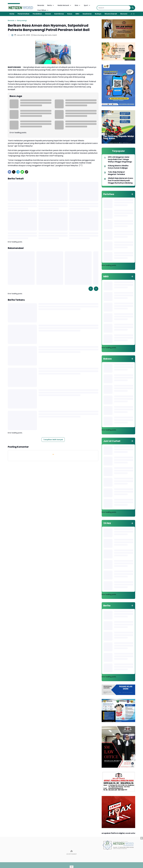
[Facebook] (9, 172)
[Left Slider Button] (91, 289)
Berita (51, 5)
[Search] (114, 8)
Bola (78, 5)
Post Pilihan (43, 10)
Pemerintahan (24, 14)
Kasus (70, 14)
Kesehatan (87, 14)
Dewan (48, 14)
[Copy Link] (26, 172)
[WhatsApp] (22, 172)
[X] (14, 172)
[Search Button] (133, 8)
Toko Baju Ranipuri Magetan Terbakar (117, 173)
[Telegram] (18, 172)
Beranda (41, 5)
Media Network (65, 5)
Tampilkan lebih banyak (53, 440)
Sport (87, 5)
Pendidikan (37, 14)
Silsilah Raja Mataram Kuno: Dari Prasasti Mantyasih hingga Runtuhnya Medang (121, 181)
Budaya (98, 14)
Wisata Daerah (111, 14)
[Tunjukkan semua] (132, 194)
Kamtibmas (59, 14)
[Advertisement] (71, 852)
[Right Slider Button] (133, 14)
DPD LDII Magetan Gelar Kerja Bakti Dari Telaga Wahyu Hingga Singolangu (120, 159)
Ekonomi (124, 14)
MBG (77, 14)
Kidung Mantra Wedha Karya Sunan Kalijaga (118, 167)
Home (12, 14)
